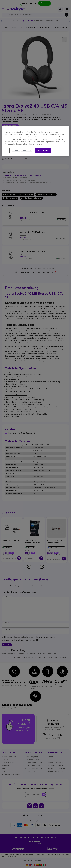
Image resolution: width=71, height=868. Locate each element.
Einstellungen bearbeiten (22, 151)
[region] (36, 141)
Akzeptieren (43, 151)
